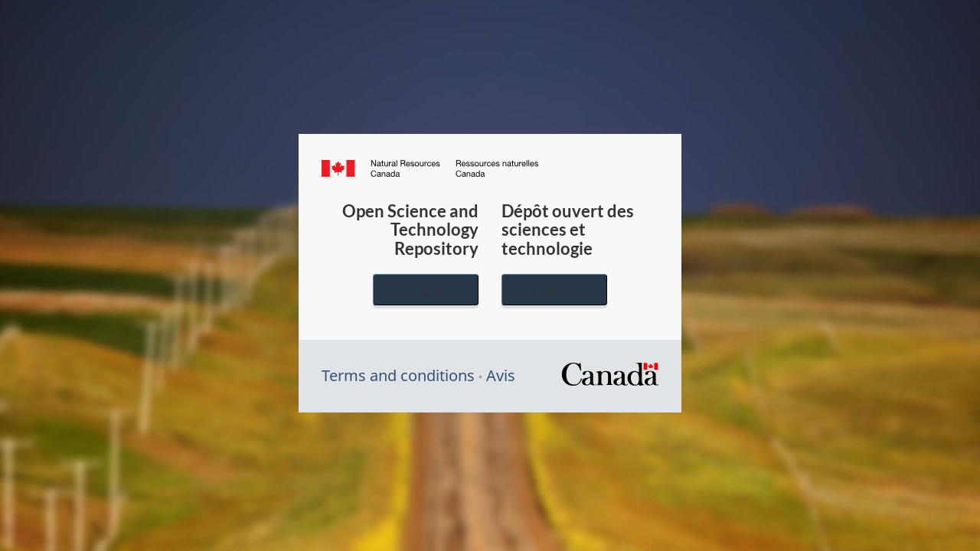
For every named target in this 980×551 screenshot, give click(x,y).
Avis (501, 375)
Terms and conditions (398, 375)
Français (554, 290)
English (426, 290)
